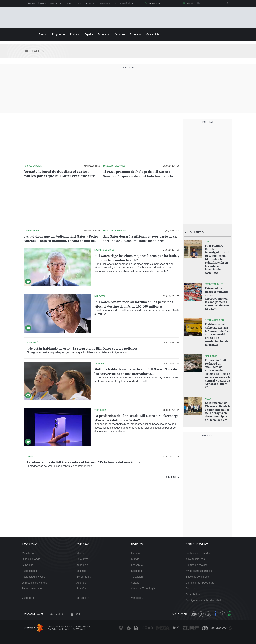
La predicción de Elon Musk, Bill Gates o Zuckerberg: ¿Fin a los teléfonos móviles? (128, 443)
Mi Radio (188, 3)
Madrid (82, 550)
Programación (153, 3)
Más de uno (30, 550)
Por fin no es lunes (34, 585)
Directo (43, 34)
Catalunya (84, 556)
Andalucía (84, 562)
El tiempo (135, 34)
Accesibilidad (195, 591)
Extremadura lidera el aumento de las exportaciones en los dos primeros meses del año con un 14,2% (217, 297)
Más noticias (153, 34)
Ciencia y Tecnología (145, 585)
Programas (59, 34)
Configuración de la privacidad (205, 597)
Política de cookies (198, 562)
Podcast (75, 34)
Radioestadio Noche (35, 574)
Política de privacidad (200, 550)
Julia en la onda (33, 556)
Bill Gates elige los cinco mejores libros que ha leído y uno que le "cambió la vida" (137, 258)
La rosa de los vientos (36, 580)
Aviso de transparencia (201, 568)
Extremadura (86, 574)
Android (57, 613)
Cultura (137, 580)
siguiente (172, 528)
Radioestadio (31, 568)
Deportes (120, 34)
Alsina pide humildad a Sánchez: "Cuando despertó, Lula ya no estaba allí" (115, 3)
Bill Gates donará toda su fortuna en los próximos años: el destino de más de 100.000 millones (135, 304)
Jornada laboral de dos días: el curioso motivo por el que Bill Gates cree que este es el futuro (61, 174)
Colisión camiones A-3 (73, 3)
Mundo (137, 556)
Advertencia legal (197, 556)
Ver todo (30, 595)
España (89, 34)
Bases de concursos (199, 574)
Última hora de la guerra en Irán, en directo (43, 3)
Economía (104, 34)
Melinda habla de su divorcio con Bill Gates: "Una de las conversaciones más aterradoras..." (137, 397)
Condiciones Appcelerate (202, 580)
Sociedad (138, 568)
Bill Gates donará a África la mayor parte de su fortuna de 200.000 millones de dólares (139, 238)
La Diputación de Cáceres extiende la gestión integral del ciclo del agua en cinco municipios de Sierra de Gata (218, 407)
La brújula (29, 562)
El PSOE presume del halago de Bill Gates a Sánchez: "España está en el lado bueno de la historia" (139, 176)
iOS (76, 613)
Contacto (193, 585)
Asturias (83, 580)
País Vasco (85, 585)
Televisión (139, 574)
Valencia (83, 568)
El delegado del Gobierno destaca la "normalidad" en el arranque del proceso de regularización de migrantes (218, 332)
